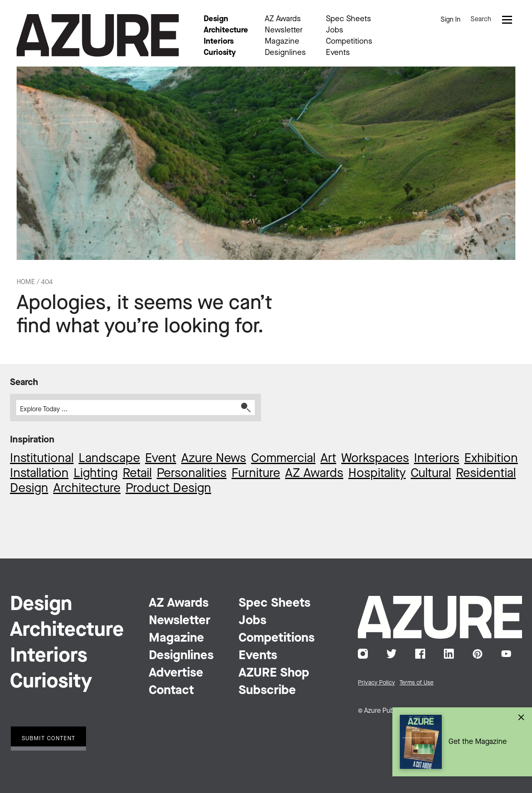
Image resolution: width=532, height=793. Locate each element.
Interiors (219, 42)
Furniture (256, 474)
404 (47, 282)
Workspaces (375, 459)
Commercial (283, 459)
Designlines (285, 53)
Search (481, 20)
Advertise (176, 673)
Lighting (96, 474)
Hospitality (377, 474)
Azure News (214, 459)
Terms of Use (416, 683)
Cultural (431, 474)
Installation (39, 474)
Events (338, 53)
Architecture (226, 31)
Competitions (349, 42)
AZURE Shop (274, 673)
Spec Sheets (349, 19)
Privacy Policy (376, 683)
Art (328, 459)
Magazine (282, 42)
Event (161, 459)
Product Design (168, 489)
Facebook (420, 654)
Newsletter (284, 31)
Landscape (109, 459)
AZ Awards (283, 19)
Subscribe (267, 691)
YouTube (506, 654)
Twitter (392, 654)
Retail (137, 474)
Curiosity (220, 53)
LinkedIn (449, 654)
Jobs (335, 31)
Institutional (42, 459)
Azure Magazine (98, 35)
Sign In (451, 20)
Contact (171, 691)
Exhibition (491, 459)
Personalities (192, 474)
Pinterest (478, 654)
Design (216, 19)
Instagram (363, 654)
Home (26, 282)
